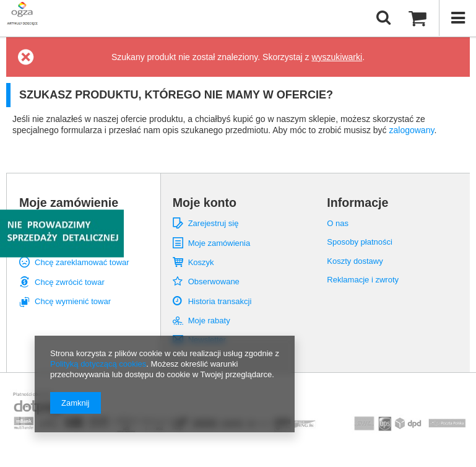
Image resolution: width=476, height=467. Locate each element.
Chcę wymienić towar (73, 301)
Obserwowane (214, 282)
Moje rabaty (209, 321)
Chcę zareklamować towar (82, 262)
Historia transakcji (220, 301)
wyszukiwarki (337, 57)
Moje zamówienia (219, 243)
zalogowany (412, 130)
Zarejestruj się (214, 223)
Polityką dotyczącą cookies (98, 364)
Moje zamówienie (69, 203)
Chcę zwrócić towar (70, 282)
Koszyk (201, 262)
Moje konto (205, 203)
